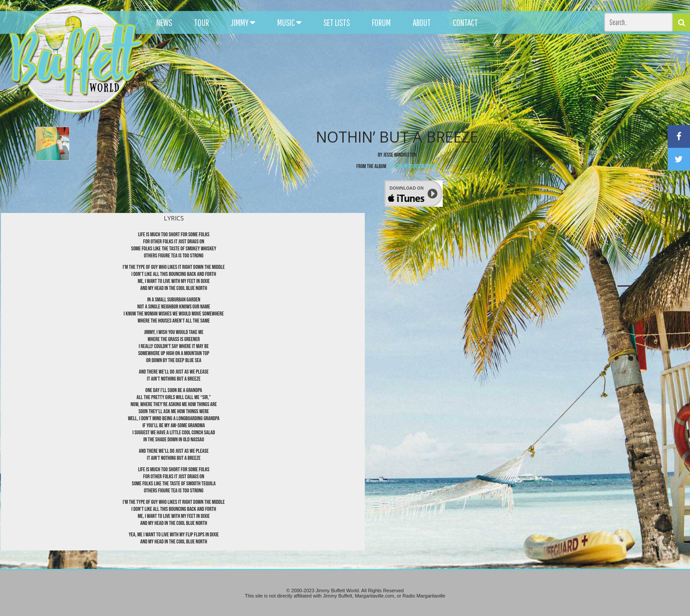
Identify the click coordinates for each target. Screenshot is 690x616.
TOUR (202, 22)
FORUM (381, 22)
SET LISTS (337, 22)
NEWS (164, 22)
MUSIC (289, 22)
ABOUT (422, 22)
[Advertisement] (426, 79)
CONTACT (465, 22)
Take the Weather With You (413, 166)
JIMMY (243, 22)
